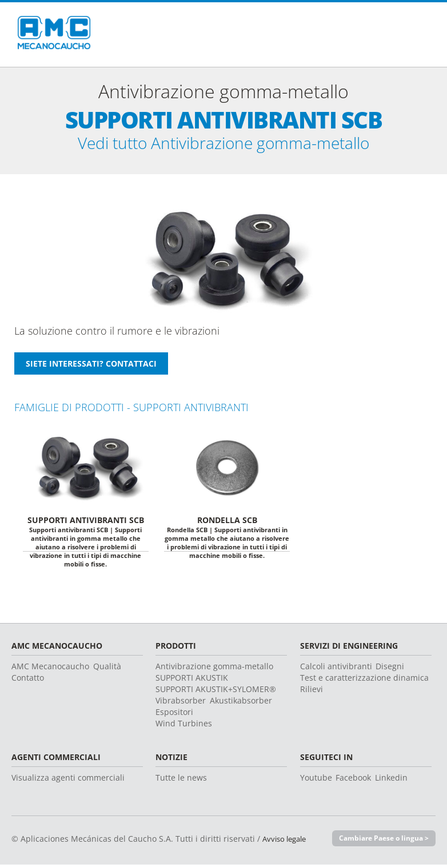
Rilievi (312, 692)
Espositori (174, 715)
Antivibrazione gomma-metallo (214, 670)
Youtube (316, 781)
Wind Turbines (184, 727)
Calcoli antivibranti (336, 670)
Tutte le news (181, 781)
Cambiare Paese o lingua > (380, 842)
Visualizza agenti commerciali (68, 781)
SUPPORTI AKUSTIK (192, 681)
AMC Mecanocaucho (50, 670)
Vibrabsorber (181, 704)
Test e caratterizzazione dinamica (364, 681)
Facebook (353, 781)
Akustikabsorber (241, 704)
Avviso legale (287, 842)
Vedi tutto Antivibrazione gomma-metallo (224, 145)
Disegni (390, 670)
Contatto (28, 681)
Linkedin (391, 781)
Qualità (107, 670)
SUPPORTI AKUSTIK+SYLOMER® (216, 692)
